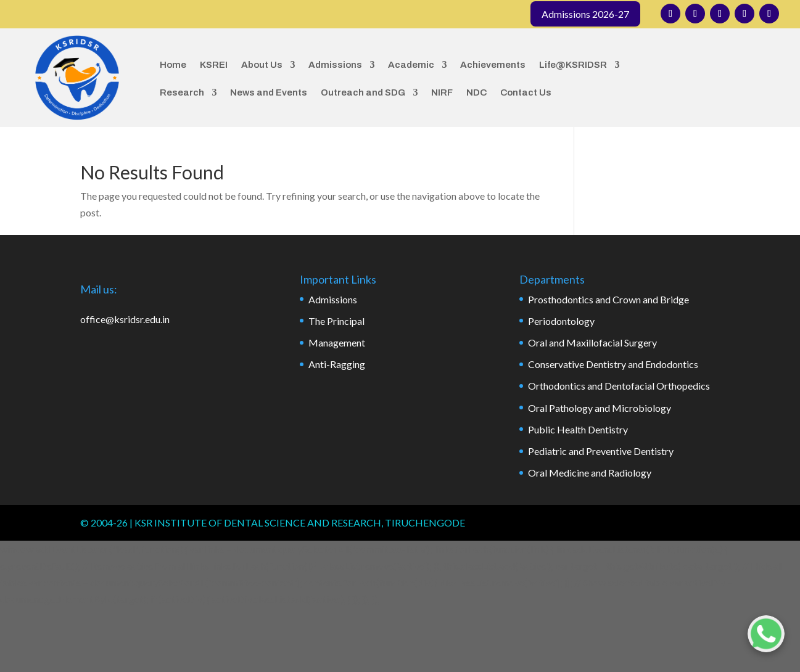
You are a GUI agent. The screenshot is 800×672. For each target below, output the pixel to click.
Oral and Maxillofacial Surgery (592, 342)
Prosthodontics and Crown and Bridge (608, 299)
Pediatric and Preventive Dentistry (601, 451)
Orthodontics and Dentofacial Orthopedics (619, 386)
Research (182, 92)
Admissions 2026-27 (585, 14)
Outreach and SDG (363, 92)
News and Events (269, 92)
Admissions (335, 65)
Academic (411, 65)
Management (337, 342)
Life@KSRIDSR (573, 65)
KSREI (214, 65)
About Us (262, 65)
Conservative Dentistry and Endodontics (613, 364)
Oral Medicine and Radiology (590, 473)
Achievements (493, 65)
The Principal (336, 321)
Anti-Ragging (337, 364)
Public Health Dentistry (578, 429)
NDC (476, 92)
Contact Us (526, 92)
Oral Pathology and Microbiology (600, 408)
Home (173, 65)
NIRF (442, 92)
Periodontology (561, 321)
